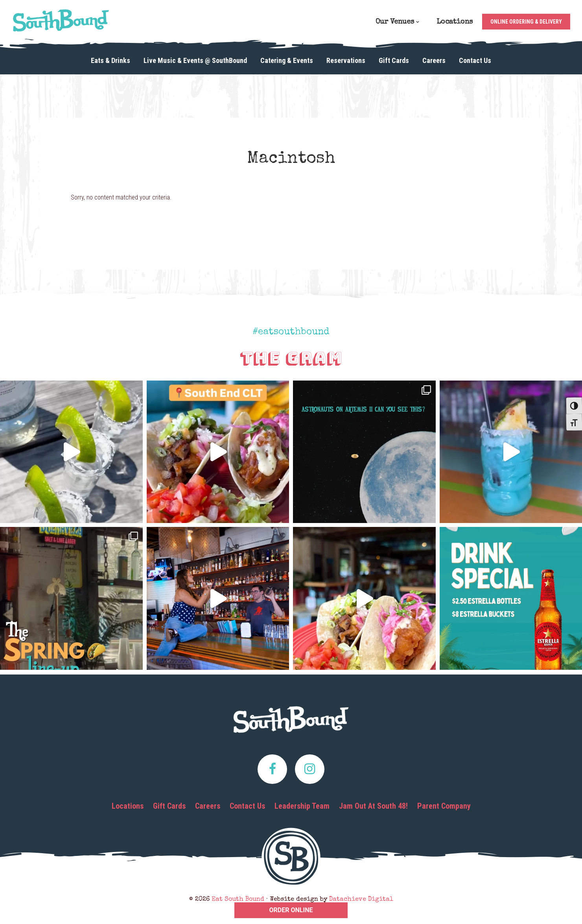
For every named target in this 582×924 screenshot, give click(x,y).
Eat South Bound (61, 20)
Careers (208, 806)
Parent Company (444, 806)
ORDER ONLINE (291, 910)
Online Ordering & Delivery (526, 22)
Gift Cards (169, 806)
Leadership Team (302, 806)
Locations (128, 806)
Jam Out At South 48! (373, 806)
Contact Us (247, 806)
